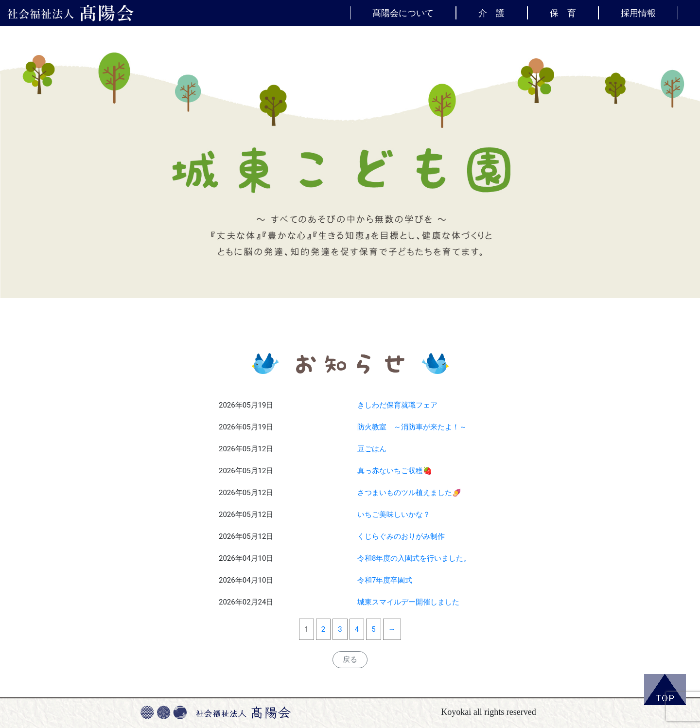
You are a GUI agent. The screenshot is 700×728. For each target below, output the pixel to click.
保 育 (563, 13)
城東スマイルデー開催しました (408, 602)
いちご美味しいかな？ (394, 515)
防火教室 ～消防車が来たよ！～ (412, 427)
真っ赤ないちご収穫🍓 (395, 471)
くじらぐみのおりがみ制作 (401, 536)
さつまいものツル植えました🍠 (409, 493)
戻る (350, 659)
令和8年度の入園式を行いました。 (414, 558)
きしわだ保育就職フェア (397, 405)
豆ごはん (372, 449)
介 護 (491, 13)
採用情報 (638, 13)
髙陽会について (403, 13)
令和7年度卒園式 (385, 580)
